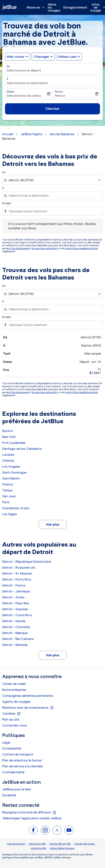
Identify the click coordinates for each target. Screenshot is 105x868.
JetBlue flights (31, 134)
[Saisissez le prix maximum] (54, 211)
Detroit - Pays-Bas (16, 603)
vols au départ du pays (62, 848)
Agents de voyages (16, 702)
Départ (11, 92)
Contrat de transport (18, 754)
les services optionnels (44, 248)
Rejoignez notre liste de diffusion (29, 812)
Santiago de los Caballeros (22, 449)
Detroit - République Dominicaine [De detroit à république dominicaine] (27, 562)
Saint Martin (11, 478)
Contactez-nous (15, 725)
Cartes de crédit (14, 684)
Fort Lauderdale (14, 443)
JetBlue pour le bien (17, 789)
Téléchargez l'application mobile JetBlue (32, 818)
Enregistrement (75, 7)
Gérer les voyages (54, 7)
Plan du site (11, 719)
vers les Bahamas (62, 134)
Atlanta (8, 484)
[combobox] (52, 180)
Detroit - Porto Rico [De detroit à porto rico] (17, 579)
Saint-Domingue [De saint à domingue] (14, 472)
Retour (59, 92)
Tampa (7, 490)
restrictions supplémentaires (82, 248)
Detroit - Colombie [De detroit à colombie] (16, 627)
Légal (6, 742)
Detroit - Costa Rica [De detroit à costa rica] (17, 615)
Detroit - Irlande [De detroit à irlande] (14, 621)
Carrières (11, 714)
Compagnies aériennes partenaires (28, 696)
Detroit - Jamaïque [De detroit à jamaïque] (16, 591)
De (8, 66)
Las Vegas (10, 514)
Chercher (52, 109)
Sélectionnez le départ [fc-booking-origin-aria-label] (24, 70)
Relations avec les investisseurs (28, 708)
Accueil (8, 134)
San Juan (9, 496)
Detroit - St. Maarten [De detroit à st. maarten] (17, 573)
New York (9, 437)
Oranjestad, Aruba (16, 508)
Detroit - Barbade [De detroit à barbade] (15, 645)
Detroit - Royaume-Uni (19, 568)
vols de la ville (38, 848)
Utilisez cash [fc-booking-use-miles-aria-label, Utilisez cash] (67, 57)
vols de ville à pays (84, 844)
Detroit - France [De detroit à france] (14, 585)
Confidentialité (13, 772)
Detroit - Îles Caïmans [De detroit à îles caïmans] (18, 639)
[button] (43, 57)
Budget (7, 203)
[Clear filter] (99, 180)
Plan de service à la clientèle (22, 766)
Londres (8, 455)
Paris (6, 502)
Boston (8, 431)
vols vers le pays (16, 844)
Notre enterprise (14, 690)
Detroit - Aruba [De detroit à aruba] (13, 597)
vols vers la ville (37, 844)
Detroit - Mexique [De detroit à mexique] (15, 633)
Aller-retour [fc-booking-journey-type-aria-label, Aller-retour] (16, 57)
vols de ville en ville (60, 844)
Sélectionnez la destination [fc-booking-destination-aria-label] (27, 83)
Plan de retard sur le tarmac (22, 760)
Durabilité (9, 795)
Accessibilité (12, 748)
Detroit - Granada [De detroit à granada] (15, 609)
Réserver (37, 7)
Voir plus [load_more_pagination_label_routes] (53, 524)
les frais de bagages (18, 248)
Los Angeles (11, 466)
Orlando (8, 461)
